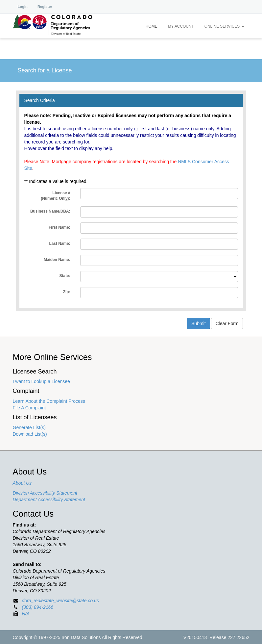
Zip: (67, 292)
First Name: (59, 227)
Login (23, 7)
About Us (22, 483)
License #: (55, 196)
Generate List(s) (29, 427)
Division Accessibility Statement (45, 493)
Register (45, 7)
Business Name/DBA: (50, 211)
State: (65, 276)
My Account (181, 26)
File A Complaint (29, 408)
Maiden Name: (57, 260)
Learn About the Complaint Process (49, 401)
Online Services (224, 26)
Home (152, 26)
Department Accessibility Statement (49, 500)
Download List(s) (30, 434)
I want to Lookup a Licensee (41, 381)
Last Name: (60, 244)
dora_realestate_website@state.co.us (60, 601)
